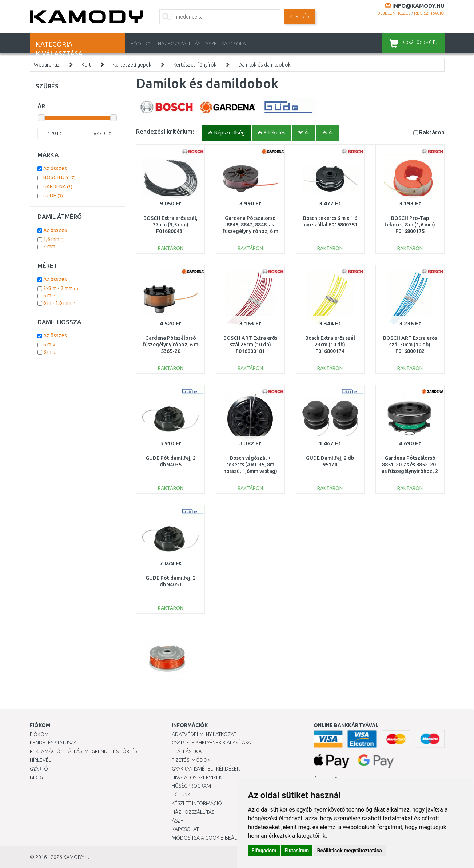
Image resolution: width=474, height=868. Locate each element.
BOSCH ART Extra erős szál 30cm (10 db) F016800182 (410, 345)
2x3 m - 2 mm (61, 288)
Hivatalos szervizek (197, 777)
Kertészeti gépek (132, 65)
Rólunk (181, 795)
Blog (36, 777)
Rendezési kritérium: (165, 131)
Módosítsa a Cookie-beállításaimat (217, 838)
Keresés (299, 16)
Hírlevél (41, 760)
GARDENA (58, 186)
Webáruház (47, 65)
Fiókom (39, 734)
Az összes (55, 168)
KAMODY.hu (77, 857)
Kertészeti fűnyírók (195, 65)
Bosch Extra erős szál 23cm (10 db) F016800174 (330, 345)
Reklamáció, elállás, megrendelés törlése (85, 751)
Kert (86, 65)
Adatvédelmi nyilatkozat (204, 734)
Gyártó (39, 769)
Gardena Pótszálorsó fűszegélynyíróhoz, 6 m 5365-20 (170, 345)
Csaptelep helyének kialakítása (211, 743)
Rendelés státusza (53, 743)
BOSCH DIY (59, 177)
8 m (50, 352)
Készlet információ (197, 803)
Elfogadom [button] (264, 851)
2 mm (52, 246)
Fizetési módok (191, 760)
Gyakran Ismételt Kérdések (206, 769)
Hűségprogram (191, 786)
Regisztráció (429, 13)
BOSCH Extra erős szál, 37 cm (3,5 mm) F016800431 (170, 225)
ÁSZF (211, 44)
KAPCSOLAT (235, 44)
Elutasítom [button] (297, 851)
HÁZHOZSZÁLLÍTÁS (179, 44)
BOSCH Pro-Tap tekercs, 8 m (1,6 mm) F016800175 (410, 225)
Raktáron (432, 132)
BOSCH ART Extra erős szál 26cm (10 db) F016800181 (250, 345)
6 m (50, 296)
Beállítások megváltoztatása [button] (350, 851)
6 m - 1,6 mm (60, 303)
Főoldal (142, 44)
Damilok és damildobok (264, 65)
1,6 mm (54, 239)
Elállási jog (188, 751)
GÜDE (53, 196)
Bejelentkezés (394, 13)
